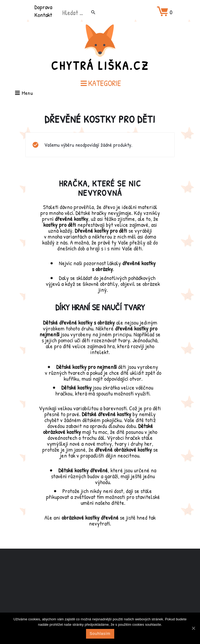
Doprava (43, 7)
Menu (24, 93)
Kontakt (43, 15)
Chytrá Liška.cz (100, 66)
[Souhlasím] (193, 628)
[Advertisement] (100, 591)
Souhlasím (100, 634)
